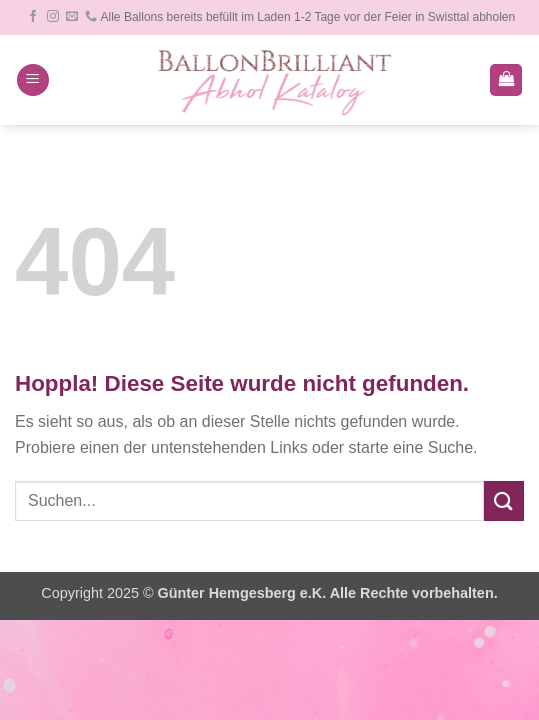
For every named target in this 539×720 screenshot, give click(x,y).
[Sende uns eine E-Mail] (72, 17)
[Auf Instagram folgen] (53, 17)
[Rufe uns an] (91, 17)
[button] (33, 80)
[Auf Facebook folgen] (33, 17)
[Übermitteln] (504, 500)
